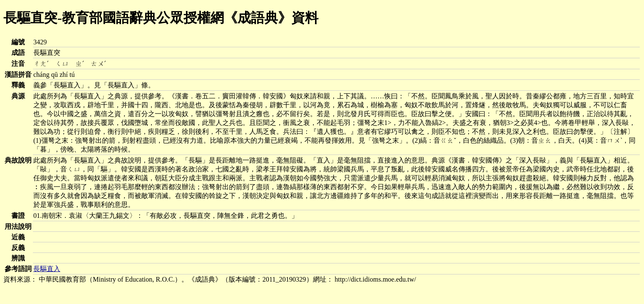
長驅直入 (47, 269)
